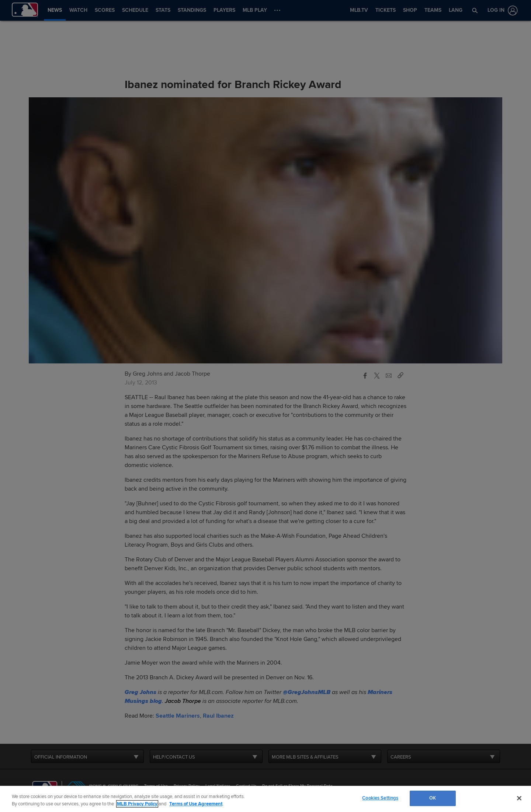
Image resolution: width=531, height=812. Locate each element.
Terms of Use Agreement (196, 804)
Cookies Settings (380, 798)
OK (433, 798)
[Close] (519, 798)
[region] (265, 799)
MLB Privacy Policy (137, 804)
